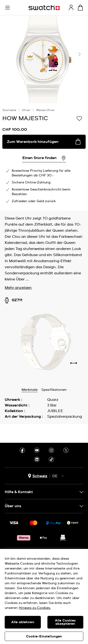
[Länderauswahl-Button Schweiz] (38, 476)
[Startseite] (44, 8)
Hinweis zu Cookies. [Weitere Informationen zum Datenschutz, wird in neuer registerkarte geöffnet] (35, 608)
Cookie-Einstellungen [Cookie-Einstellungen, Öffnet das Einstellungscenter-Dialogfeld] (44, 637)
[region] (44, 596)
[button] (8, 8)
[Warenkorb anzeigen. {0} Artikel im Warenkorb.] (80, 8)
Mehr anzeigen (18, 288)
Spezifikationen (54, 390)
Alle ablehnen (23, 622)
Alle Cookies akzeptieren (65, 622)
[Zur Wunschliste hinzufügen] (79, 118)
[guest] (71, 7)
